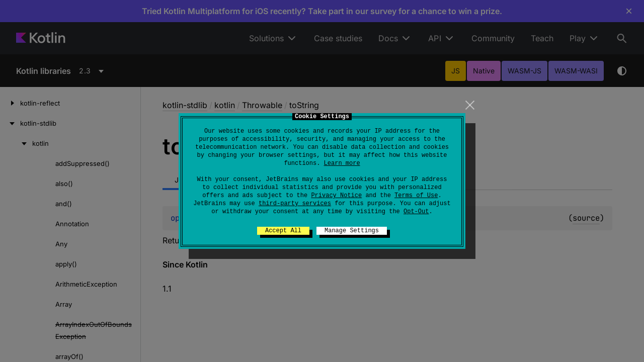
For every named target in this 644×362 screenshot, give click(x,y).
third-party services (295, 204)
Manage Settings (352, 231)
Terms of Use (416, 196)
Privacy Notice (336, 196)
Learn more (342, 163)
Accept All (283, 231)
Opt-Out (416, 212)
